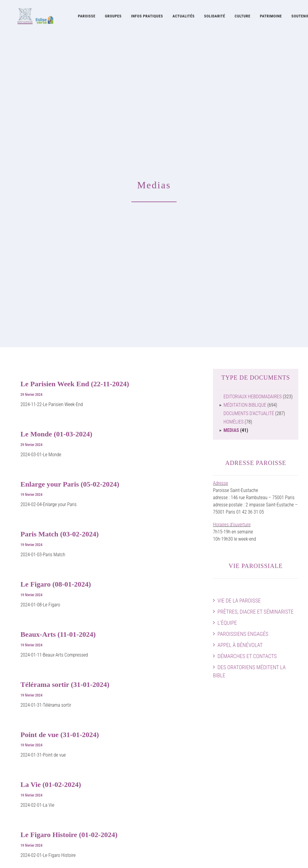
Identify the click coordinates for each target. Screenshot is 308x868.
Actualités (183, 17)
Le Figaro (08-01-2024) (56, 323)
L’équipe (227, 362)
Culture (242, 17)
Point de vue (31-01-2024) (60, 474)
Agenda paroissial (282, 729)
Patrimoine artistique (184, 744)
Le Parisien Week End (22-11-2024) (75, 123)
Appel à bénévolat (240, 384)
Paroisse (87, 17)
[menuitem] (87, 17)
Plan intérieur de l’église (276, 751)
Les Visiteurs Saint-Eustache (114, 805)
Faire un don (287, 765)
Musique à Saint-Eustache (111, 722)
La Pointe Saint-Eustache (110, 798)
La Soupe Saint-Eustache (110, 790)
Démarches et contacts (247, 395)
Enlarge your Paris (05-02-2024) (70, 223)
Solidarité (215, 17)
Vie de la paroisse (239, 340)
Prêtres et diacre (25, 729)
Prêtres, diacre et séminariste (256, 351)
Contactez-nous (284, 772)
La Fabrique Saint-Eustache (190, 758)
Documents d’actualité (186, 819)
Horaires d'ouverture (232, 264)
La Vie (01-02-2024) (51, 524)
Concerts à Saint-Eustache (112, 765)
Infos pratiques (147, 17)
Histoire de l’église (182, 729)
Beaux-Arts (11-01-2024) (58, 374)
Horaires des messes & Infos (272, 736)
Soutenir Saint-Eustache (32, 798)
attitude (88, 856)
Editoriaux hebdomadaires (253, 136)
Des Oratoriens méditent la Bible (249, 411)
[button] (266, 798)
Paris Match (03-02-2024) (60, 273)
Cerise (93, 812)
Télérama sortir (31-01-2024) (65, 424)
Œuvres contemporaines (187, 736)
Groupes (113, 17)
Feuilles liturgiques (182, 798)
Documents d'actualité (249, 153)
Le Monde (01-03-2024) (56, 173)
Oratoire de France (182, 722)
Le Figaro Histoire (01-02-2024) (69, 574)
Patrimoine (271, 17)
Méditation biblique (245, 144)
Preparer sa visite (282, 744)
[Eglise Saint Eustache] (30, 17)
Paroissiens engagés (243, 373)
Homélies (234, 161)
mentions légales (60, 856)
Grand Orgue (99, 758)
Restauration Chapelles (186, 751)
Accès (293, 722)
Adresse (220, 222)
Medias (231, 170)
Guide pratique (178, 826)
